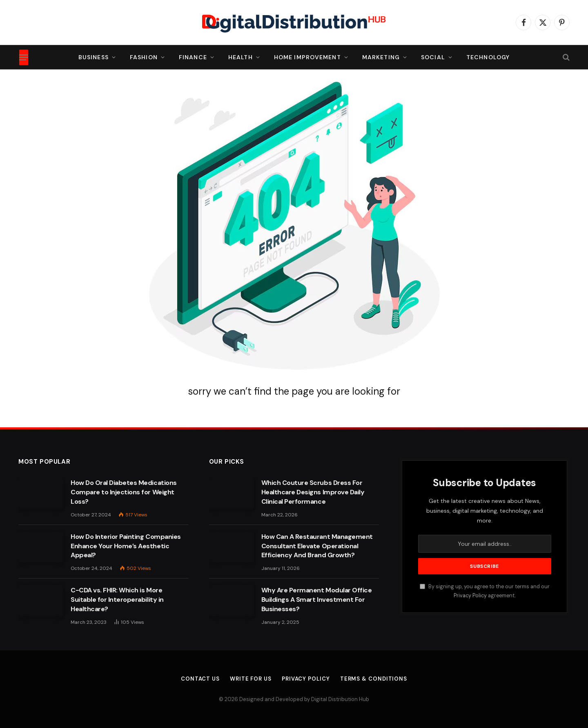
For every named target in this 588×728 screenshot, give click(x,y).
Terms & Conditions (374, 679)
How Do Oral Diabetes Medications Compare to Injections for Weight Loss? (124, 492)
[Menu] (24, 57)
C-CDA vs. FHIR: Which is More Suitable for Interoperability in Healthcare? (117, 600)
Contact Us (200, 679)
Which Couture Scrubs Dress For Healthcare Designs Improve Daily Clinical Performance (313, 492)
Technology (488, 57)
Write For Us (251, 679)
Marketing (381, 57)
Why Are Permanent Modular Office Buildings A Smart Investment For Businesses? (317, 600)
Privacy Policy (470, 596)
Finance (193, 57)
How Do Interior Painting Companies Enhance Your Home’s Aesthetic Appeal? (126, 546)
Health (241, 57)
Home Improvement (307, 57)
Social (433, 57)
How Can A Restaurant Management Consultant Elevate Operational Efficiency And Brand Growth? (317, 546)
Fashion (144, 57)
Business (94, 57)
